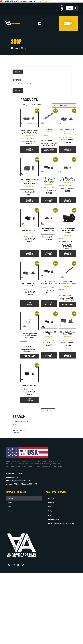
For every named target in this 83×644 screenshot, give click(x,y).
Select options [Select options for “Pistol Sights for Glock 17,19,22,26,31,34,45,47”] (29, 149)
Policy (50, 511)
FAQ (50, 515)
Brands (11, 498)
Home (15, 48)
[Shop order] (64, 105)
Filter (18, 72)
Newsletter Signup (54, 519)
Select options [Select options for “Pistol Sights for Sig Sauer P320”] (68, 355)
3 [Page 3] (48, 410)
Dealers (11, 511)
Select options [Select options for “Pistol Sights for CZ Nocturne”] (29, 304)
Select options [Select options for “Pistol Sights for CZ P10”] (29, 253)
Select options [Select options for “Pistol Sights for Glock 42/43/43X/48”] (68, 200)
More (10, 507)
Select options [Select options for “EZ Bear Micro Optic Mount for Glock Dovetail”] (68, 253)
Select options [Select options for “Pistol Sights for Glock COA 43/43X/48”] (49, 304)
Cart (50, 507)
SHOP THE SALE (46, 1)
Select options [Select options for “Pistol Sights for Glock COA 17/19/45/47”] (49, 200)
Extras (10, 503)
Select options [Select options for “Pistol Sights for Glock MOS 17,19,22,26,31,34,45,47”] (29, 200)
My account (52, 498)
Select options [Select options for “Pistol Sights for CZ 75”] (49, 355)
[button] (11, 8)
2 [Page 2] (45, 410)
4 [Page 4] (51, 410)
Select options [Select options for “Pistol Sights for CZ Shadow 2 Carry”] (49, 253)
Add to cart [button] (49, 150)
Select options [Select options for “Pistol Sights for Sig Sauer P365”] (68, 149)
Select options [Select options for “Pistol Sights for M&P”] (29, 400)
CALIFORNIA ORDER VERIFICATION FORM (61, 524)
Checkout (51, 503)
